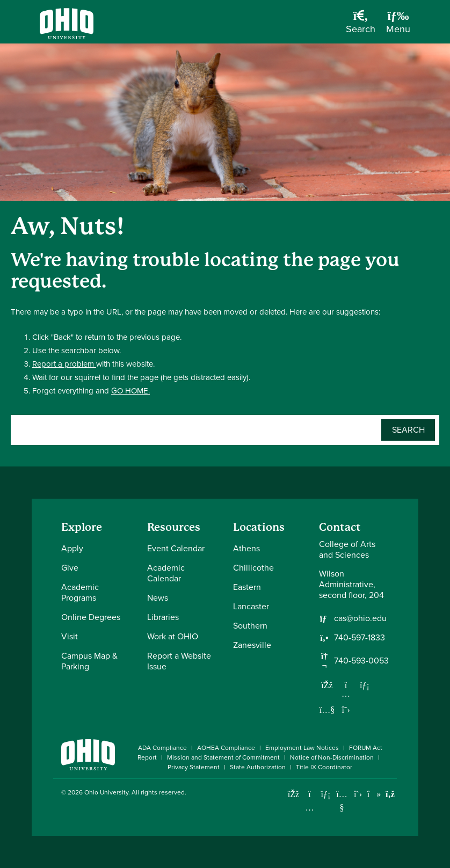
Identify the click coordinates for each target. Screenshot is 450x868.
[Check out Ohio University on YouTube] (342, 801)
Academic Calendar (166, 573)
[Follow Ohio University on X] (358, 794)
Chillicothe (253, 568)
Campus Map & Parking (89, 661)
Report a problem (64, 364)
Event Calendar (176, 548)
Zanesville (252, 645)
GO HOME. (130, 391)
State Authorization (258, 767)
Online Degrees (91, 617)
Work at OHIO (173, 636)
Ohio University (106, 792)
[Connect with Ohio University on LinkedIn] (326, 794)
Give (70, 568)
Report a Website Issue (179, 661)
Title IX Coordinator (324, 767)
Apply (72, 548)
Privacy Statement (194, 767)
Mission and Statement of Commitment (223, 757)
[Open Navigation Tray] (398, 26)
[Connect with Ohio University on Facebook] (293, 794)
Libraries (163, 617)
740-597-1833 (360, 638)
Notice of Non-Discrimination (332, 757)
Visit (70, 636)
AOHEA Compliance (226, 748)
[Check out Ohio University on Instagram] (310, 808)
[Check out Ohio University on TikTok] (374, 794)
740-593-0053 (361, 661)
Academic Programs (80, 592)
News (158, 598)
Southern (250, 626)
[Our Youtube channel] (327, 710)
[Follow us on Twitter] (346, 710)
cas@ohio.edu (360, 618)
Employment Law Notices (302, 748)
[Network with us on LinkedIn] (365, 685)
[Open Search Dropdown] (361, 26)
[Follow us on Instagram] (346, 694)
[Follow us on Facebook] (327, 685)
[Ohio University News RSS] (390, 794)
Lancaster (251, 606)
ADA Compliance (162, 748)
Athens (246, 548)
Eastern (247, 587)
